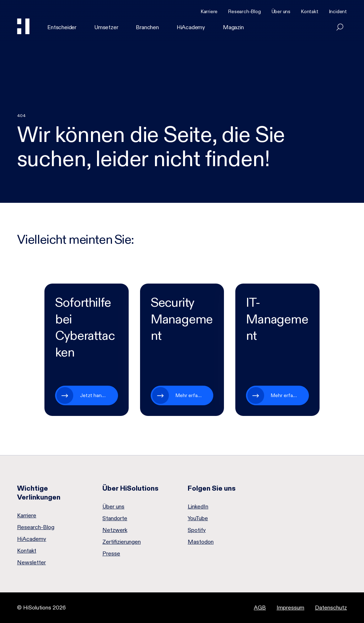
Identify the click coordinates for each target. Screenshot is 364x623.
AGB (260, 608)
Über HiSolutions (130, 488)
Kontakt (310, 11)
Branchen (147, 27)
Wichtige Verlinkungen (39, 493)
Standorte (115, 518)
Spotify (197, 530)
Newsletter (31, 563)
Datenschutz (331, 608)
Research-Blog (244, 11)
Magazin (233, 27)
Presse (111, 554)
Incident (338, 11)
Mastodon (201, 542)
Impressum (290, 608)
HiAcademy (191, 27)
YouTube (198, 518)
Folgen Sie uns (212, 488)
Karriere (209, 11)
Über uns (281, 11)
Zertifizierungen (122, 542)
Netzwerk (115, 530)
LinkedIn (198, 507)
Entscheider (62, 27)
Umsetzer (106, 27)
